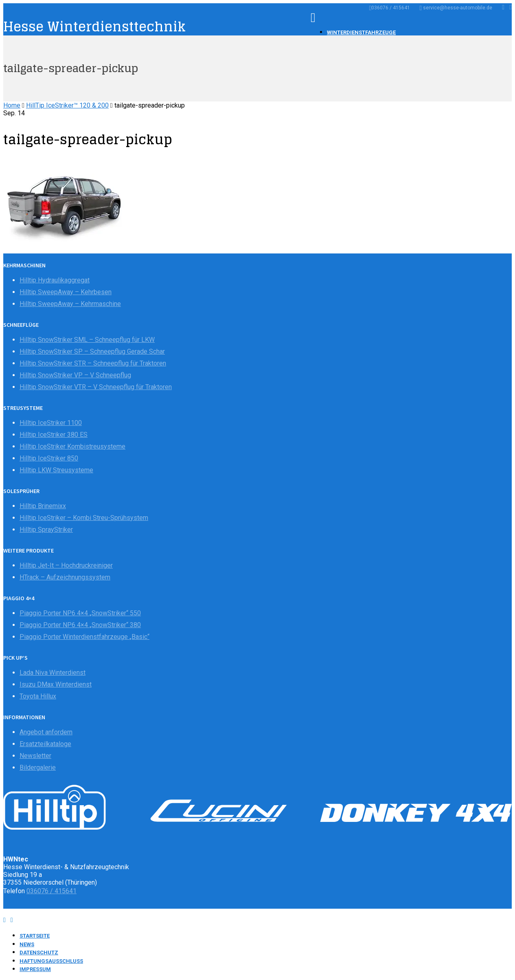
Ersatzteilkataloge (45, 744)
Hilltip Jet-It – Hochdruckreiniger (66, 565)
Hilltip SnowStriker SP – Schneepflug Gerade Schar (92, 351)
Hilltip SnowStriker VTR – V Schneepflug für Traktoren (96, 387)
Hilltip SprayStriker (46, 530)
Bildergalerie (38, 767)
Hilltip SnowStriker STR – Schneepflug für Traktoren (93, 363)
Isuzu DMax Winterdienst (56, 684)
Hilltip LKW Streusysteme (56, 470)
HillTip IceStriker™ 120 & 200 (67, 105)
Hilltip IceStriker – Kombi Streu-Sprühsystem (84, 518)
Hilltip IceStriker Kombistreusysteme (72, 446)
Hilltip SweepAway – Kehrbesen (66, 292)
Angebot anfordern (46, 732)
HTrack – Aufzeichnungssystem (65, 577)
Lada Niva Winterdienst (53, 673)
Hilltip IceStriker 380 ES (54, 435)
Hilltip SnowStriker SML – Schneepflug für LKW (87, 340)
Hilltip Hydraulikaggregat (55, 280)
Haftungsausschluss (51, 961)
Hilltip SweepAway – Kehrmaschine (70, 304)
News (27, 944)
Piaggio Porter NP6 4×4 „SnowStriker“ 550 (80, 613)
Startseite (35, 936)
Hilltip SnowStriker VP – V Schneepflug (75, 375)
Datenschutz (39, 952)
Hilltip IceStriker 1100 (51, 423)
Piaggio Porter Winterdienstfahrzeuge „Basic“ (84, 637)
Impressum (35, 969)
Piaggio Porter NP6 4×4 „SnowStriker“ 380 (80, 625)
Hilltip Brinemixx (43, 506)
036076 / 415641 (390, 8)
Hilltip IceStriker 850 (49, 458)
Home (12, 105)
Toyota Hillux (38, 696)
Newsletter (35, 756)
